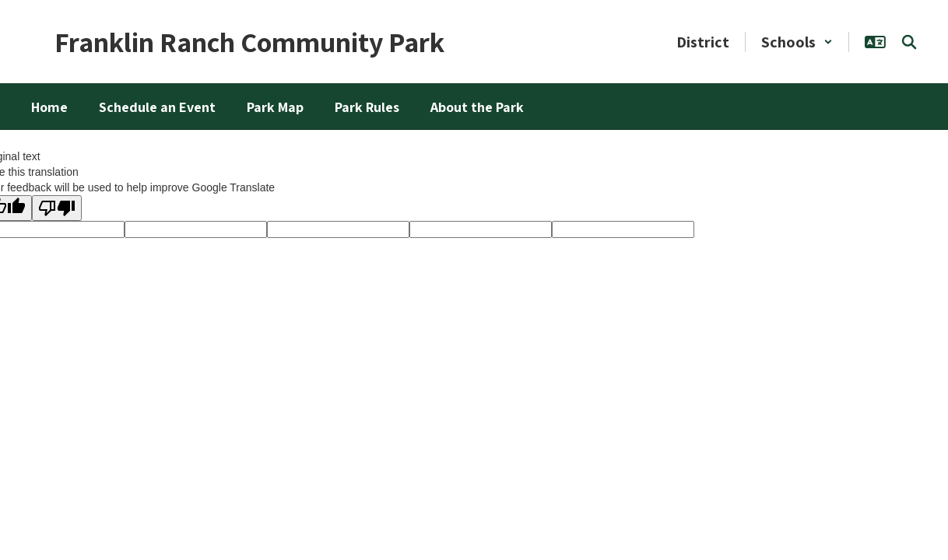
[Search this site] (909, 42)
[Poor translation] (57, 208)
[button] (797, 42)
